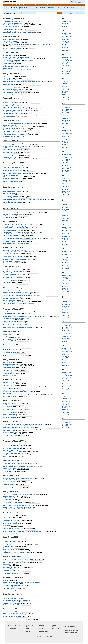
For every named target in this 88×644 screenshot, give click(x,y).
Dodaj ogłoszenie (43, 627)
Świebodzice (21, 7)
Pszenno (55, 9)
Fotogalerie (31, 5)
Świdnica (15, 7)
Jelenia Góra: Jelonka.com (71, 629)
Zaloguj (83, 13)
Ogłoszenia (38, 5)
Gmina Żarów (19, 9)
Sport (20, 5)
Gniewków (43, 9)
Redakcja (54, 625)
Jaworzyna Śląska (33, 7)
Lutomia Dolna (27, 9)
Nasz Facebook (55, 628)
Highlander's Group (49, 636)
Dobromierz (72, 7)
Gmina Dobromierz (50, 7)
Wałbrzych (81, 3)
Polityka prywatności (44, 631)
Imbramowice (49, 9)
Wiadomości (15, 5)
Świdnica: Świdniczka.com (71, 632)
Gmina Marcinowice (35, 9)
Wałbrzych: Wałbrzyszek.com (72, 631)
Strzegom (57, 7)
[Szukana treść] (46, 13)
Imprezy (44, 5)
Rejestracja (79, 13)
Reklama (54, 627)
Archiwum (49, 5)
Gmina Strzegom (64, 7)
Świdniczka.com (17, 627)
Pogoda (25, 5)
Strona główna (7, 5)
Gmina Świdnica (41, 7)
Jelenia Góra (77, 3)
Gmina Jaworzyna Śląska (9, 9)
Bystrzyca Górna (74, 9)
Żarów (26, 7)
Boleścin (60, 9)
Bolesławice (66, 9)
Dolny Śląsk (81, 9)
